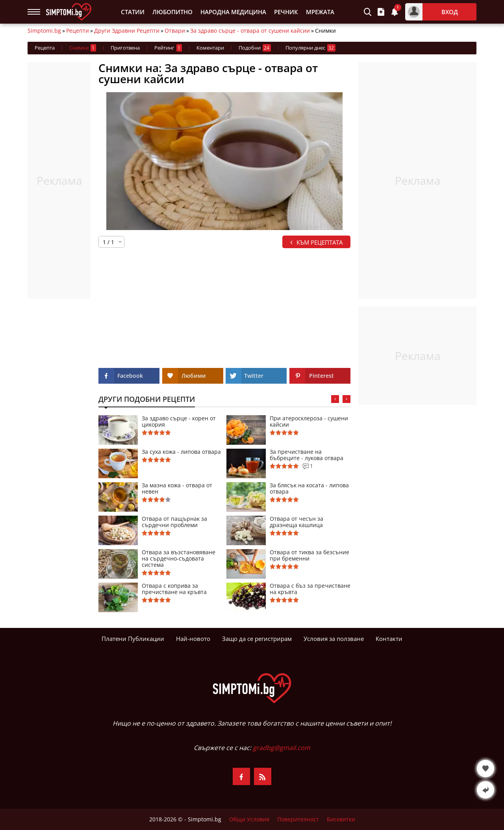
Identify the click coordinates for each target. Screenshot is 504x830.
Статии (133, 12)
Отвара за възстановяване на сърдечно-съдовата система (179, 559)
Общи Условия (249, 819)
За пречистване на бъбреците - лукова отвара (307, 455)
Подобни (255, 48)
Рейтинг (168, 48)
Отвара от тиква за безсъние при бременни (309, 555)
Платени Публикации (133, 639)
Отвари (175, 31)
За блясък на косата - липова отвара (309, 488)
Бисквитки (341, 819)
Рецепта (45, 48)
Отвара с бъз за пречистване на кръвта (310, 589)
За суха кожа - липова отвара (181, 452)
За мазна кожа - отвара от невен (177, 488)
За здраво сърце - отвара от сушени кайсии (250, 31)
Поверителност (298, 819)
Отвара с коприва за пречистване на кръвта (174, 589)
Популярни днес (310, 48)
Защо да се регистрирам (257, 639)
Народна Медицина (233, 12)
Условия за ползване (334, 639)
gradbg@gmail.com (282, 748)
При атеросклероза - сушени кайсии (309, 421)
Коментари (210, 48)
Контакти (389, 639)
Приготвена (125, 48)
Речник (286, 12)
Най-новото (193, 639)
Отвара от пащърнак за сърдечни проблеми (174, 522)
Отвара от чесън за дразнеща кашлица (296, 522)
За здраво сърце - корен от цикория (179, 421)
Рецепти (78, 31)
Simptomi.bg (44, 31)
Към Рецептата (316, 241)
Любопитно (172, 12)
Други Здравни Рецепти (127, 31)
